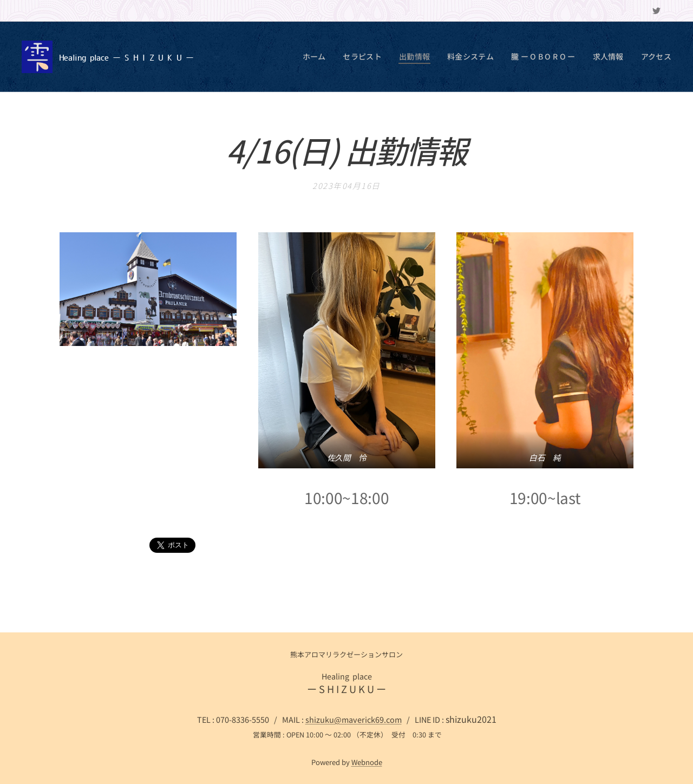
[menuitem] (333, 57)
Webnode (367, 762)
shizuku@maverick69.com (354, 719)
